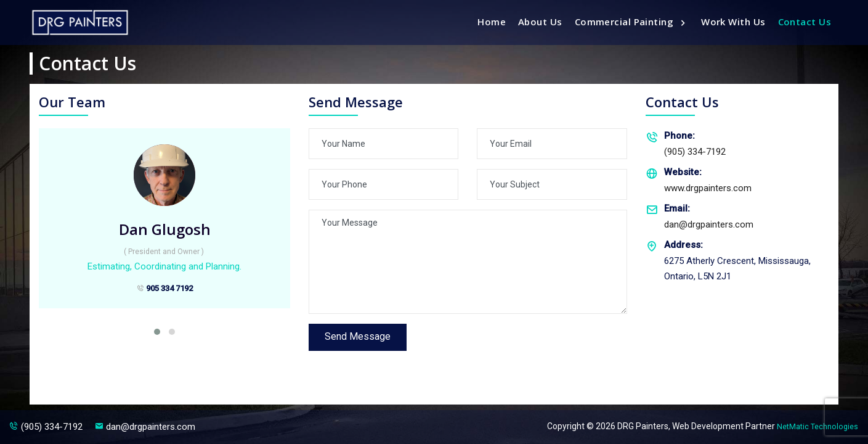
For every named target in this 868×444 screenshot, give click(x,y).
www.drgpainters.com (699, 179)
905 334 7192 (165, 291)
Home (492, 22)
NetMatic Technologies (814, 426)
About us (540, 22)
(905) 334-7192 (686, 143)
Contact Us (805, 22)
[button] (157, 332)
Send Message (360, 338)
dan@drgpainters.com (700, 216)
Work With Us (733, 22)
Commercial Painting (626, 22)
